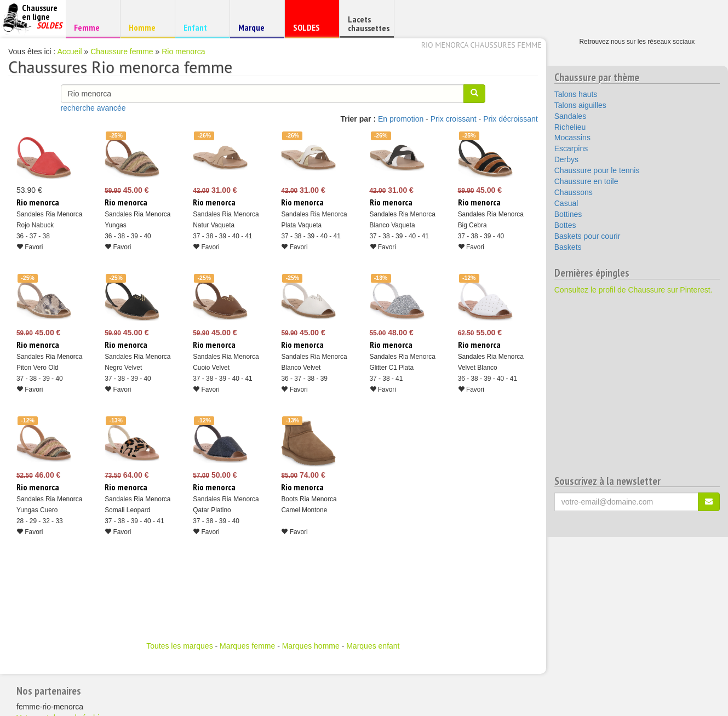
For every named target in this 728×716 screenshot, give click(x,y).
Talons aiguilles (580, 105)
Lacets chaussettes (369, 24)
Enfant (201, 27)
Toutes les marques (179, 646)
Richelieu (570, 127)
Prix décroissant (511, 119)
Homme (146, 27)
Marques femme (247, 646)
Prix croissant (454, 119)
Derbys (566, 159)
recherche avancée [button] (93, 108)
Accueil (70, 51)
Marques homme (311, 646)
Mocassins (572, 138)
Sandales (570, 116)
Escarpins (571, 148)
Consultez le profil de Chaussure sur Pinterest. (634, 290)
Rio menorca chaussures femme (481, 45)
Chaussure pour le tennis (597, 170)
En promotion (401, 119)
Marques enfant (373, 646)
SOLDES (310, 30)
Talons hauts (576, 94)
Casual (566, 203)
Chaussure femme (122, 51)
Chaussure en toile (586, 181)
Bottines (568, 214)
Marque (256, 30)
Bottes (565, 225)
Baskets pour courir (587, 236)
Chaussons (574, 192)
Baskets (568, 247)
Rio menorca (183, 51)
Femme (91, 27)
